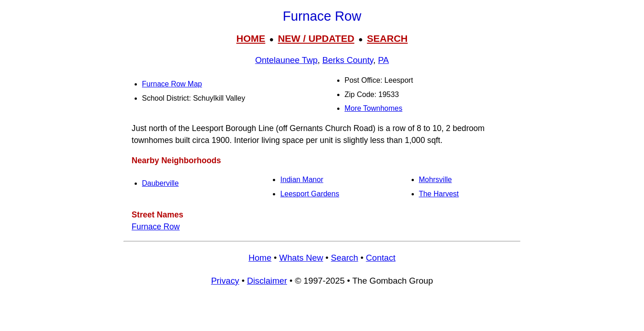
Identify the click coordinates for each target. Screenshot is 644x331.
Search (344, 258)
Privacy (225, 281)
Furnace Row (156, 227)
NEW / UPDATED (316, 38)
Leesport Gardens (310, 194)
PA (384, 60)
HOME (251, 38)
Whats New (301, 258)
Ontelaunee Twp (286, 60)
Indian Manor (302, 180)
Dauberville (160, 183)
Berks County (348, 60)
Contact (381, 258)
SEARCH (387, 38)
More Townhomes (373, 108)
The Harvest (439, 194)
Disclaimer (267, 281)
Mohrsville (435, 180)
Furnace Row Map (172, 84)
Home (260, 258)
